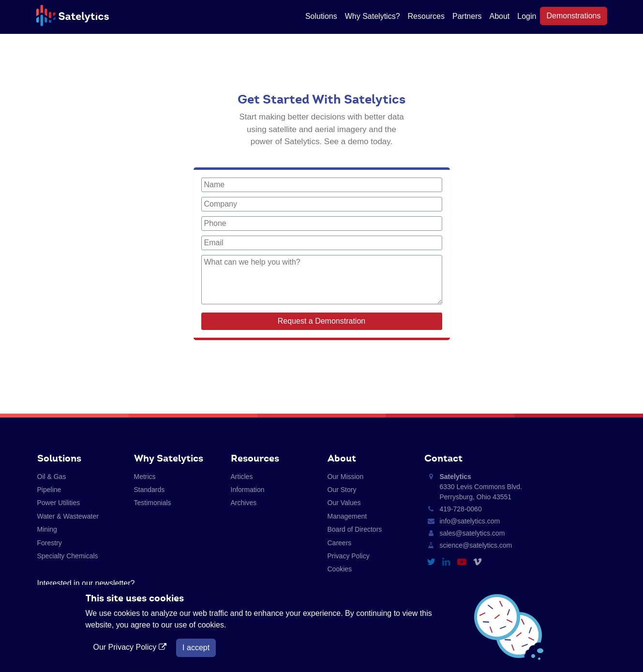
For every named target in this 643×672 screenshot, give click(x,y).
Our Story (342, 490)
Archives (244, 503)
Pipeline (49, 490)
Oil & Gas (52, 477)
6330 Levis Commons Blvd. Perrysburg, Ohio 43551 (481, 487)
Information (248, 490)
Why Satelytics (169, 458)
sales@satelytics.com (472, 533)
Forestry (50, 543)
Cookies (340, 569)
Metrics (145, 477)
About (499, 16)
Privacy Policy (349, 556)
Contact (443, 458)
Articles (242, 477)
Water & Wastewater (68, 516)
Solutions (321, 16)
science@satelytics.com (476, 545)
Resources (426, 16)
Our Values (344, 503)
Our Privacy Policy (131, 647)
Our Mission (346, 477)
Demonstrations (573, 16)
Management (347, 516)
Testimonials (153, 503)
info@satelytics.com (470, 521)
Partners (467, 16)
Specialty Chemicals (68, 556)
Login (527, 16)
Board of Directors (355, 529)
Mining (47, 529)
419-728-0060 (461, 509)
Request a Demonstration (321, 321)
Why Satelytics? (373, 16)
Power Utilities (59, 503)
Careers (340, 543)
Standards (150, 490)
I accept (196, 648)
